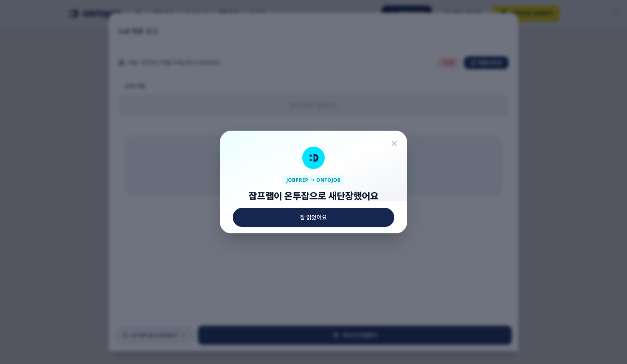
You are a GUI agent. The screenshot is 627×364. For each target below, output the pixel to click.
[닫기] (403, 27)
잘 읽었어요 (313, 333)
